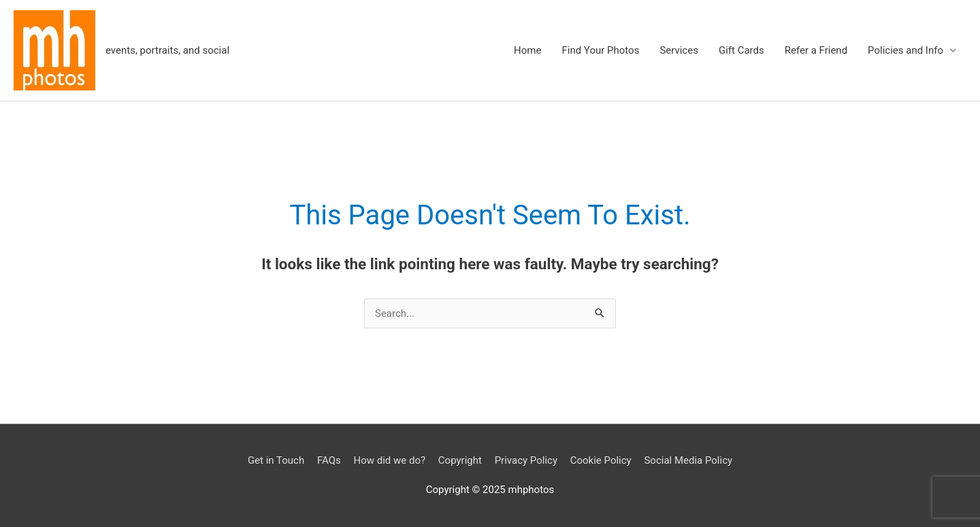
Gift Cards (741, 50)
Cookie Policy (601, 460)
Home (527, 50)
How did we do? (389, 460)
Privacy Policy (526, 460)
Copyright (460, 460)
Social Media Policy (688, 460)
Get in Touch (276, 460)
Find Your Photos (600, 50)
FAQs (329, 460)
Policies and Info (905, 50)
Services (679, 50)
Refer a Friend (816, 50)
